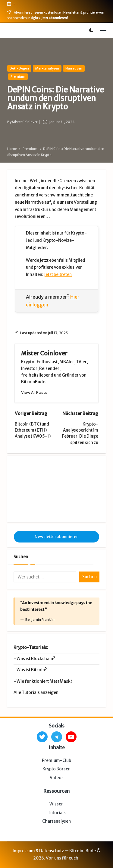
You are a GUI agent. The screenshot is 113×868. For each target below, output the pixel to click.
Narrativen (74, 68)
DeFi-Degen (19, 68)
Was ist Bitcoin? (32, 670)
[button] (34, 392)
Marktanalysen (47, 68)
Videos (57, 778)
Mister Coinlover (44, 353)
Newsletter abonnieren (57, 537)
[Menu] (103, 30)
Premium (18, 76)
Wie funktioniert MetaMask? (44, 681)
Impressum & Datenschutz (38, 851)
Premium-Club (56, 761)
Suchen (21, 557)
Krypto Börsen (56, 769)
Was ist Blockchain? (36, 659)
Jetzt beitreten (58, 275)
